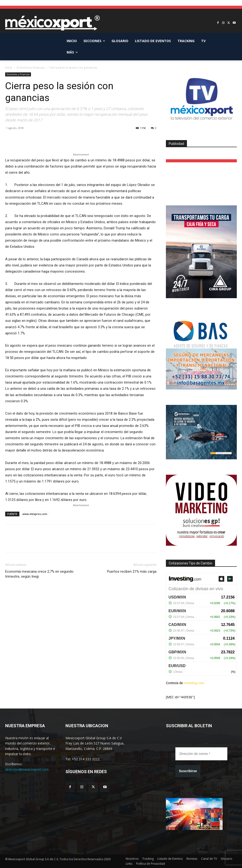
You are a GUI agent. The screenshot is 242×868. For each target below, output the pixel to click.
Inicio (9, 68)
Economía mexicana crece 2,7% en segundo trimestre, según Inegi (39, 574)
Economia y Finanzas (31, 68)
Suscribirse (188, 771)
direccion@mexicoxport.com (27, 769)
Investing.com (194, 683)
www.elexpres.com (35, 514)
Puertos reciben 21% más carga (132, 571)
